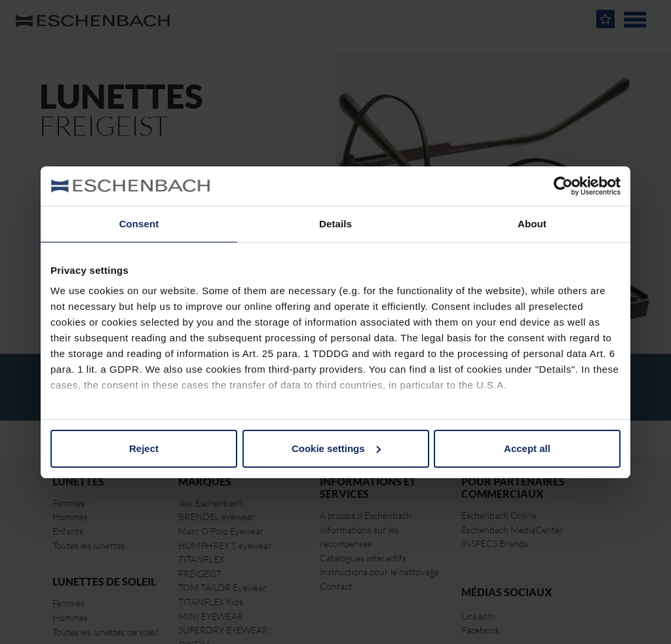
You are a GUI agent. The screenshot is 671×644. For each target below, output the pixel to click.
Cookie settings (336, 448)
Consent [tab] (139, 224)
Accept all (527, 448)
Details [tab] (335, 224)
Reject (144, 448)
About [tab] (532, 224)
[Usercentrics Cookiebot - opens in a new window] (563, 186)
